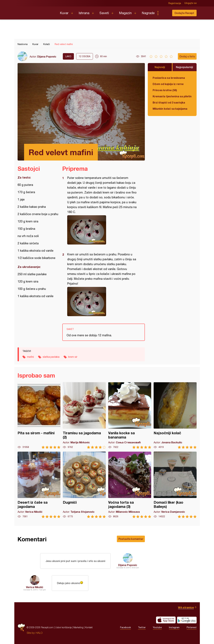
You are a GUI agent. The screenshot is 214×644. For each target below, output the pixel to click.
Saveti (104, 13)
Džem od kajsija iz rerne (168, 84)
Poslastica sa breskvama (169, 78)
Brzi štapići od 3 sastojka (169, 102)
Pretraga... (164, 13)
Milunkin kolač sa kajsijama (170, 109)
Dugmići (84, 485)
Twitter (142, 627)
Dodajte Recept (184, 13)
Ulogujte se (190, 3)
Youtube (157, 627)
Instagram (174, 627)
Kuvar (64, 13)
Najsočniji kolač (175, 415)
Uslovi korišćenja (63, 627)
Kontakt (89, 627)
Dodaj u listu (187, 56)
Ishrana (84, 13)
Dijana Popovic (47, 56)
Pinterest (192, 627)
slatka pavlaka (51, 357)
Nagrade (148, 13)
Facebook (125, 627)
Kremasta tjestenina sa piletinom (172, 96)
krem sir (73, 357)
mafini (30, 357)
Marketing (78, 627)
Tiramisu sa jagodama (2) (84, 415)
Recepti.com (36, 12)
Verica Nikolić (35, 587)
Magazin (125, 13)
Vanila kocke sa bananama (130, 415)
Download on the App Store (166, 620)
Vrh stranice (186, 607)
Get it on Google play (187, 620)
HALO (39, 633)
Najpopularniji (184, 67)
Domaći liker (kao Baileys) (175, 485)
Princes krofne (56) (165, 90)
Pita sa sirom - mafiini (39, 415)
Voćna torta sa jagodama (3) (130, 485)
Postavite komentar (131, 539)
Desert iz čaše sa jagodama (39, 485)
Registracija (175, 3)
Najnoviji (160, 67)
